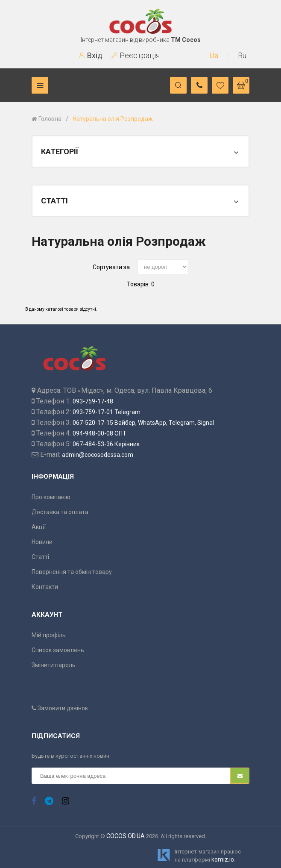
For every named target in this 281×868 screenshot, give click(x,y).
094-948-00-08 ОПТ (100, 433)
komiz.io (223, 859)
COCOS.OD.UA (126, 836)
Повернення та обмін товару (72, 572)
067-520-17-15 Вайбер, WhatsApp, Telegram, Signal (143, 423)
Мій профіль (49, 635)
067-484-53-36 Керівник (106, 444)
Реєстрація (136, 55)
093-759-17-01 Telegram (107, 412)
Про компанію (51, 497)
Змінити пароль (54, 665)
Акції (39, 527)
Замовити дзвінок (60, 708)
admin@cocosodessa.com (98, 455)
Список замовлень (58, 650)
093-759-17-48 (93, 401)
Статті (40, 557)
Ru (242, 55)
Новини (42, 542)
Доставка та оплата (60, 512)
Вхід (91, 55)
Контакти (45, 587)
